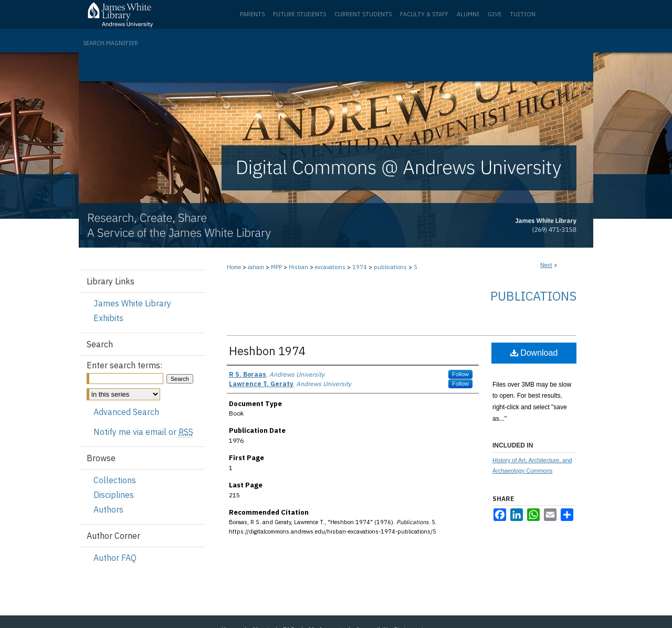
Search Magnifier (111, 43)
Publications (533, 296)
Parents (252, 14)
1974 (360, 267)
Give (495, 14)
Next (546, 265)
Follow (460, 374)
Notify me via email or (143, 432)
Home (234, 267)
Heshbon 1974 (267, 351)
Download (534, 353)
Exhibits (108, 318)
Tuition (523, 14)
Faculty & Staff (424, 14)
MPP (276, 267)
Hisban (298, 267)
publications (390, 267)
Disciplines (114, 495)
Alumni (468, 14)
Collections (115, 480)
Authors (108, 509)
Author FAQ (115, 558)
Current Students (363, 14)
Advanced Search (126, 412)
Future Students (300, 14)
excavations (330, 267)
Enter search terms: (124, 365)
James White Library (132, 303)
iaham (256, 267)
